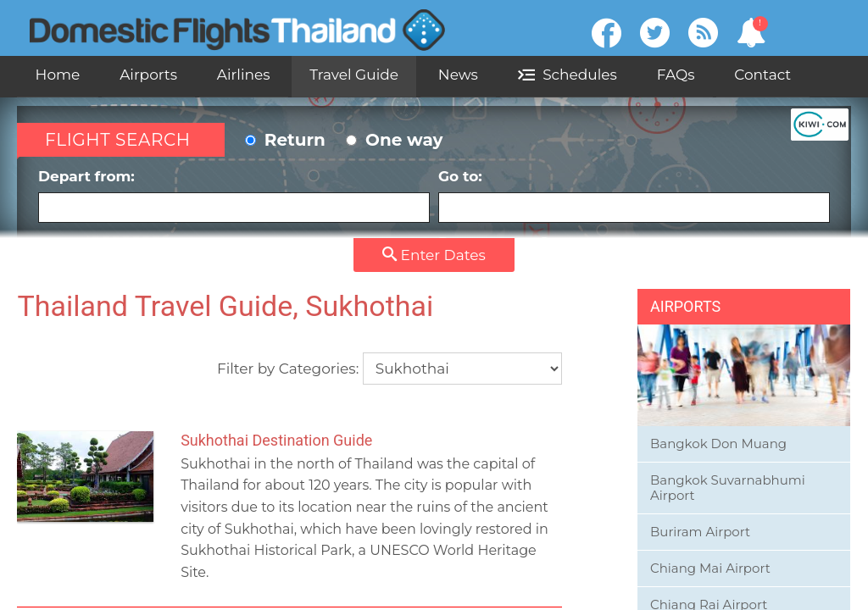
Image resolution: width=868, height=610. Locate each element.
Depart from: (234, 195)
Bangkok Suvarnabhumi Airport (728, 488)
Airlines (244, 75)
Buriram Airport (700, 532)
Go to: (634, 195)
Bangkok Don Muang (718, 444)
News (458, 75)
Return (285, 140)
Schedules (568, 75)
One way (394, 140)
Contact (762, 75)
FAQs (676, 75)
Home (58, 75)
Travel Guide (354, 75)
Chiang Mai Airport (710, 568)
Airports (148, 75)
